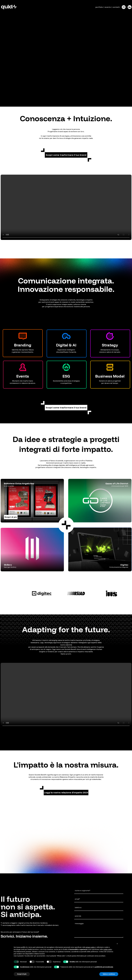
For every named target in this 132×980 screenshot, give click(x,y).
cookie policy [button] (108, 949)
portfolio (99, 7)
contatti (116, 7)
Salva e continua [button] (109, 974)
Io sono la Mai (9, 486)
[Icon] (124, 7)
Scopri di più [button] (22, 974)
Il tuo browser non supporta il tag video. (66, 33)
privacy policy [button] (90, 947)
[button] (66, 155)
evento (108, 7)
